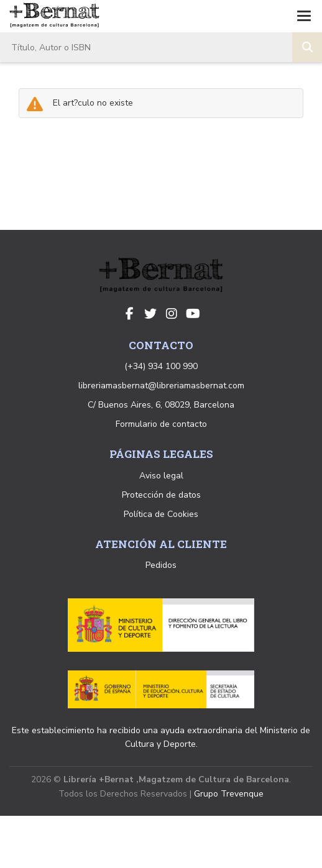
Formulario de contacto (161, 424)
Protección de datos (161, 495)
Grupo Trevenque (229, 794)
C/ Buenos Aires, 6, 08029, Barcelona (161, 405)
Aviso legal (161, 476)
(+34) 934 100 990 (161, 366)
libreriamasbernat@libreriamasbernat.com (161, 386)
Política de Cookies (161, 514)
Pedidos (161, 565)
